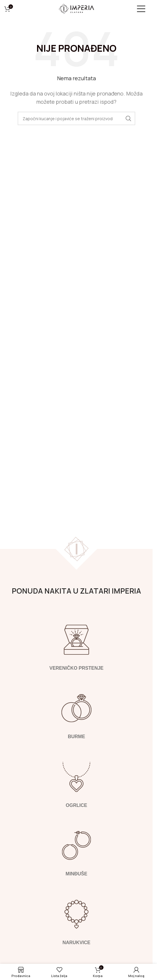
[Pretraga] (76, 118)
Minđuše (76, 874)
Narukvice (76, 943)
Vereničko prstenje (76, 668)
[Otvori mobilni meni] (143, 9)
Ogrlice (76, 805)
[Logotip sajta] (76, 8)
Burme (76, 737)
